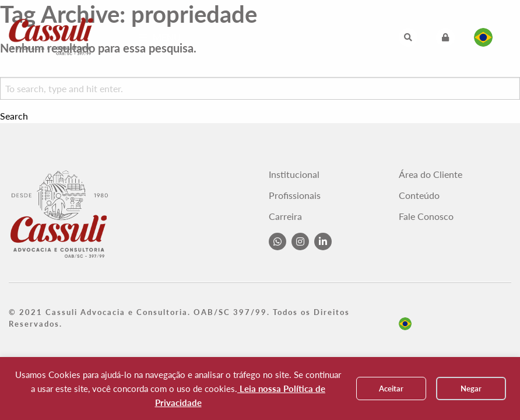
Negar (471, 388)
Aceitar (391, 388)
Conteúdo (419, 195)
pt (405, 324)
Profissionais (295, 195)
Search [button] (14, 116)
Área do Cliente (431, 174)
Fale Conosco (426, 216)
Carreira (285, 216)
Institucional (294, 174)
